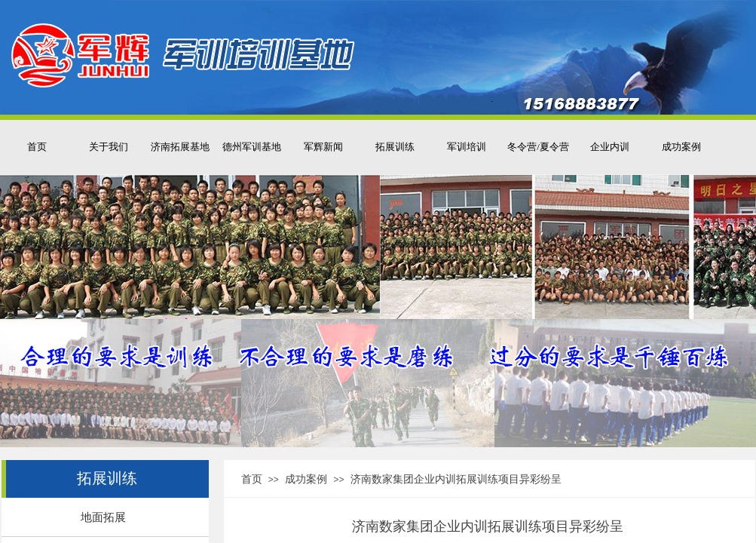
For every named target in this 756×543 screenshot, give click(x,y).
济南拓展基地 (180, 147)
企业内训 (610, 147)
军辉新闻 (323, 147)
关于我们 (109, 147)
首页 (37, 147)
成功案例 (681, 147)
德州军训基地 (252, 147)
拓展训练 (395, 147)
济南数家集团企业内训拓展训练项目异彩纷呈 (456, 479)
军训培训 (467, 147)
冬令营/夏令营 (538, 147)
